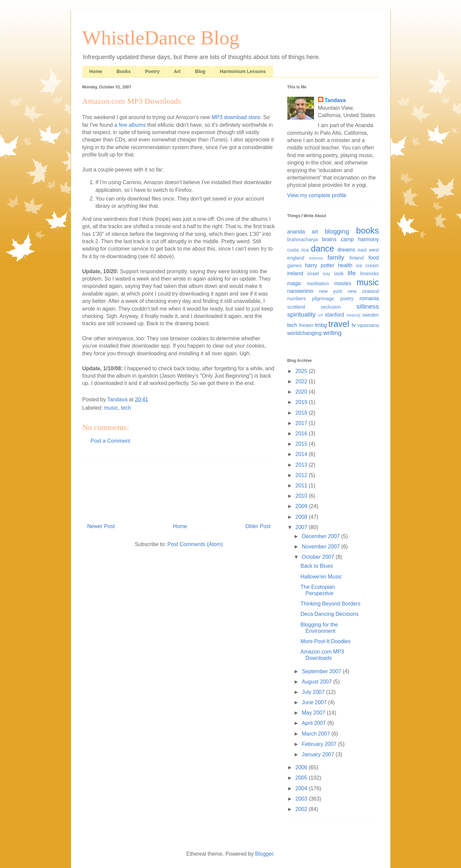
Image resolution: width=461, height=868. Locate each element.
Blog (200, 71)
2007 (302, 527)
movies (343, 283)
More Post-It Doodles (325, 641)
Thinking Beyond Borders (330, 604)
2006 (302, 767)
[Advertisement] (179, 487)
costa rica (298, 250)
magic (294, 283)
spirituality (301, 314)
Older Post (258, 526)
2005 (302, 778)
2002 (302, 809)
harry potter (320, 265)
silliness (367, 306)
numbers (297, 299)
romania (369, 298)
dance (323, 249)
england (296, 258)
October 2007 (318, 557)
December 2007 (321, 536)
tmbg (321, 325)
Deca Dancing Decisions (329, 614)
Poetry (152, 71)
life (352, 273)
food (373, 258)
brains (329, 239)
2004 (302, 788)
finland (356, 258)
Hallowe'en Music (321, 577)
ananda (296, 232)
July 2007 (314, 692)
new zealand (363, 291)
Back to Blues (317, 566)
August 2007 (317, 682)
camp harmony (360, 239)
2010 (302, 496)
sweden (371, 315)
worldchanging (304, 333)
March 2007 (316, 734)
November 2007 (321, 547)
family (336, 257)
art (315, 232)
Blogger (264, 854)
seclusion (331, 307)
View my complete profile (317, 195)
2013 (302, 465)
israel (313, 274)
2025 (302, 371)
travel (339, 324)
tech (126, 408)
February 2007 (320, 744)
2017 (302, 423)
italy (326, 274)
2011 (302, 486)
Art (177, 71)
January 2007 (318, 754)
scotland (296, 307)
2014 (302, 454)
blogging (337, 231)
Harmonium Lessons (243, 71)
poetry (347, 299)
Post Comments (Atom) (195, 544)
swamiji (353, 315)
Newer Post (101, 526)
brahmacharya (303, 240)
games (294, 266)
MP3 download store (236, 117)
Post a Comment (110, 441)
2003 (302, 799)
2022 (302, 381)
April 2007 (314, 723)
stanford (335, 315)
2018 (302, 413)
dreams (346, 250)
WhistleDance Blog (161, 38)
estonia (316, 258)
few (123, 125)
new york (331, 291)
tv (354, 325)
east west (368, 250)
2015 (302, 444)
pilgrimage (323, 299)
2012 (302, 475)
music (111, 408)
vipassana (368, 325)
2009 (302, 506)
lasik (339, 274)
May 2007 (314, 713)
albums (137, 125)
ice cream (367, 266)
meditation (318, 284)
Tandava (335, 100)
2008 (302, 517)
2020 (302, 392)
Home (96, 71)
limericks (370, 274)
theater (306, 325)
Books (123, 71)
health (345, 265)
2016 (302, 433)
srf (320, 315)
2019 (302, 402)
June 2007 (315, 702)
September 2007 (322, 671)
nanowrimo (300, 291)
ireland (295, 273)
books (367, 231)
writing (332, 333)
